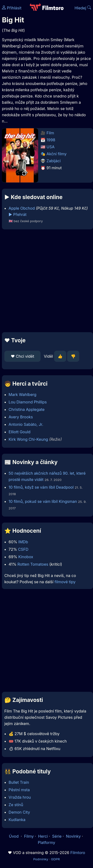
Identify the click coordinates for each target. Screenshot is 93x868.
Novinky (73, 836)
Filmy (29, 836)
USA (51, 147)
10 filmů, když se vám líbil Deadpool (41, 487)
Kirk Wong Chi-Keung (28, 439)
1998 (51, 140)
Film (50, 133)
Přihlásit (12, 8)
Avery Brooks (21, 417)
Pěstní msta (19, 790)
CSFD (23, 549)
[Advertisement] (45, 281)
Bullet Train (19, 782)
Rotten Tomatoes (33, 564)
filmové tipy (65, 582)
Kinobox (26, 557)
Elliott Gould (20, 432)
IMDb (23, 542)
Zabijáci (54, 161)
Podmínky (41, 859)
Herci (43, 836)
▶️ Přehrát (18, 214)
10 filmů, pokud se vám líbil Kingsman (43, 501)
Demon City (19, 812)
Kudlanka (17, 820)
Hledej (83, 8)
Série (57, 836)
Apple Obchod (22, 208)
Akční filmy (57, 154)
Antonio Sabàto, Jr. (26, 424)
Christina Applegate (27, 409)
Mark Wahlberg (23, 395)
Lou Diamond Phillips (28, 402)
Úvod (14, 836)
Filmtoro (78, 853)
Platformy (46, 842)
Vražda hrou (20, 797)
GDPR (55, 859)
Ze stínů (16, 805)
